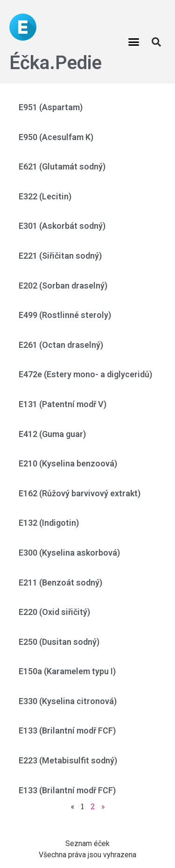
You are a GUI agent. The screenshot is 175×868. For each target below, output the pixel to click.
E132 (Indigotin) (49, 523)
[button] (133, 42)
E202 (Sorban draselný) (63, 286)
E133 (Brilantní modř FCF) (67, 730)
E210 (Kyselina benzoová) (68, 463)
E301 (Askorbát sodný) (62, 226)
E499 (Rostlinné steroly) (65, 315)
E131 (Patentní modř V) (63, 404)
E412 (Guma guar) (52, 434)
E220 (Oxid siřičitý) (54, 612)
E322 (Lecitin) (45, 196)
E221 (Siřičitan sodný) (60, 256)
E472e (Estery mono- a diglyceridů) (85, 374)
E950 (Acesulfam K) (56, 137)
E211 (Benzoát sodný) (60, 582)
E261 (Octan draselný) (61, 345)
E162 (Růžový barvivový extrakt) (80, 493)
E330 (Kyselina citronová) (68, 701)
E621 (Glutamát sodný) (62, 166)
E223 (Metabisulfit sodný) (68, 760)
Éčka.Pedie (56, 63)
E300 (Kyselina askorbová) (69, 553)
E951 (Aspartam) (51, 107)
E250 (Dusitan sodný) (59, 642)
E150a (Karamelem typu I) (67, 671)
